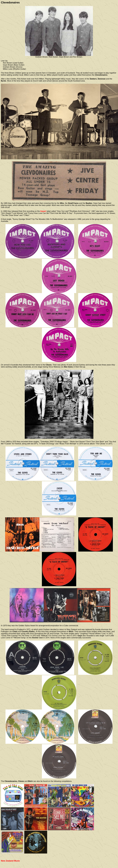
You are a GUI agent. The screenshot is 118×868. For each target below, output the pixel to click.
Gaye (80, 636)
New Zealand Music (10, 861)
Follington (5, 631)
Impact (43, 211)
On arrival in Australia (10, 365)
